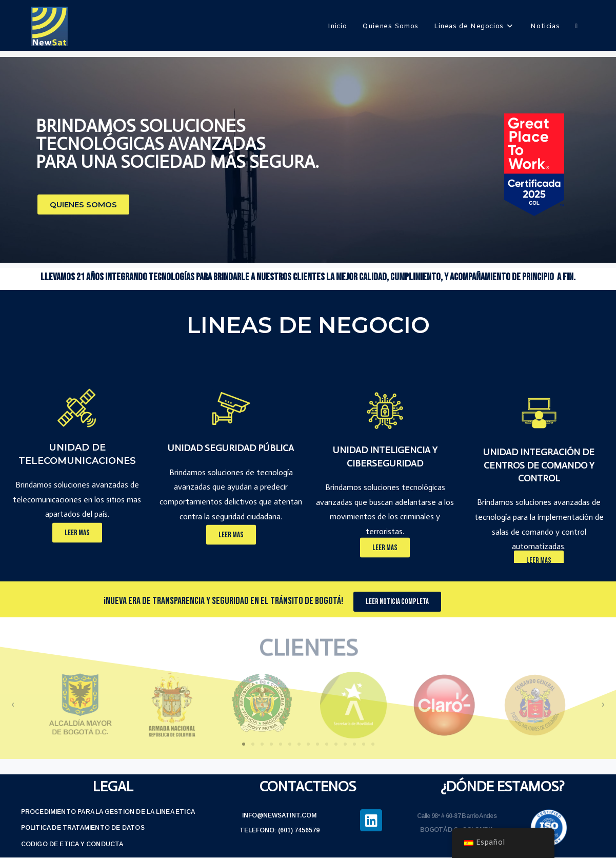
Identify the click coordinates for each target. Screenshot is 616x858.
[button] (83, 204)
